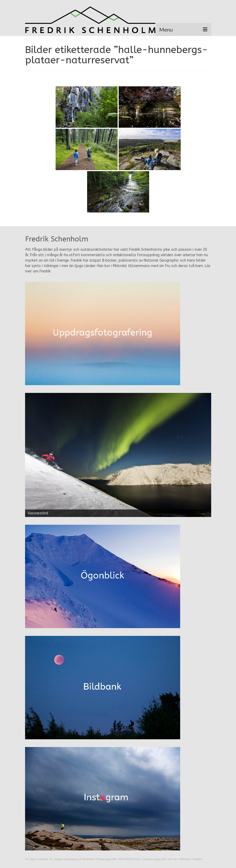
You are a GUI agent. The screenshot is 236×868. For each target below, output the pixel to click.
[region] (118, 455)
